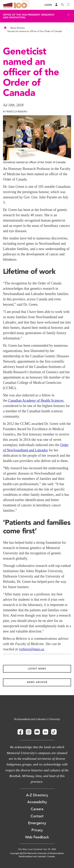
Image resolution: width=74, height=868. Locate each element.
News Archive (37, 682)
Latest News (37, 669)
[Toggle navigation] (68, 5)
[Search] (63, 5)
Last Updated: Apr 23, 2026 (42, 849)
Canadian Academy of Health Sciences (36, 401)
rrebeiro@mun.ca (31, 649)
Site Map (23, 849)
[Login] (48, 5)
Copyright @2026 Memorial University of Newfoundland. (37, 853)
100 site (23, 5)
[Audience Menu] (56, 5)
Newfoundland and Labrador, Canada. (37, 856)
